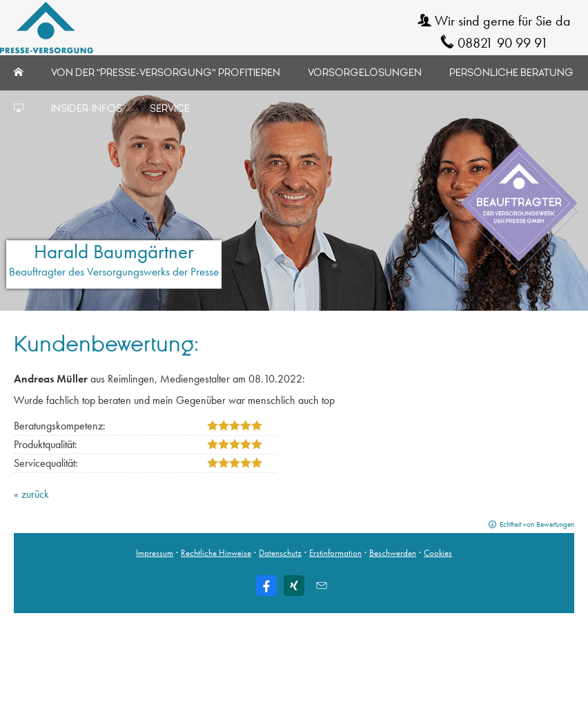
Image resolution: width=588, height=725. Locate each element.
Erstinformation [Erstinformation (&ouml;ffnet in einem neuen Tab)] (335, 552)
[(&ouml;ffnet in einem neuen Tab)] (519, 209)
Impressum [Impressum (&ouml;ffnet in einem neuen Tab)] (155, 552)
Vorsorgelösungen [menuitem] (365, 72)
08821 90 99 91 (503, 43)
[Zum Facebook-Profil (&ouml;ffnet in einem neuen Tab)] (266, 586)
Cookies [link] (438, 552)
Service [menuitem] (170, 108)
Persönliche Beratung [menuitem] (511, 72)
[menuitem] (19, 73)
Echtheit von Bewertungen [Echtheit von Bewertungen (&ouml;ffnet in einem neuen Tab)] (537, 524)
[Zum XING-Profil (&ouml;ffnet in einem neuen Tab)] (294, 586)
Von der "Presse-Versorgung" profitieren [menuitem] (166, 72)
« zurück (31, 494)
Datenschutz (280, 552)
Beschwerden (393, 552)
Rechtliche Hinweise (216, 552)
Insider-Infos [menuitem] (87, 108)
